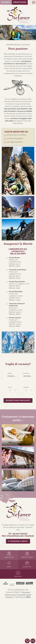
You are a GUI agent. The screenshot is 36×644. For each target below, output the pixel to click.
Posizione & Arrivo (18, 541)
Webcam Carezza (27, 555)
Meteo (9, 564)
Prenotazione (20, 2)
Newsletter (27, 564)
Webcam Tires (9, 555)
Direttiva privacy (10, 595)
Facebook (30, 536)
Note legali (26, 592)
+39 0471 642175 (19, 534)
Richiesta (6, 2)
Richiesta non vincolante (18, 400)
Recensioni (18, 574)
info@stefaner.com (15, 536)
